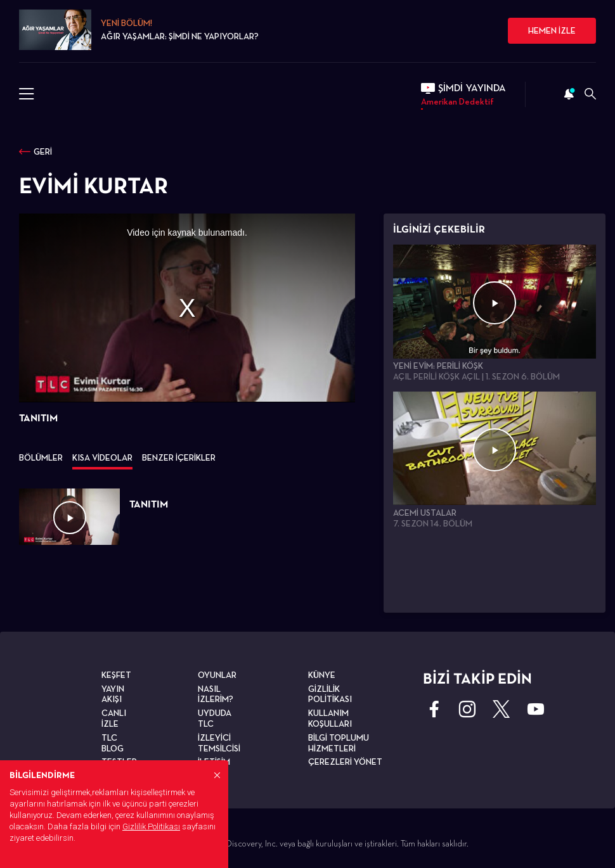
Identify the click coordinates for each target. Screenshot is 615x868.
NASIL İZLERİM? (216, 694)
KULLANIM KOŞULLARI (330, 718)
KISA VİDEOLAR (102, 457)
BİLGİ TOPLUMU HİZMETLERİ (339, 743)
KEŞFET (116, 675)
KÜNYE (322, 675)
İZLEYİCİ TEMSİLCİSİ (219, 743)
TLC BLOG (113, 743)
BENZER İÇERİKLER (179, 457)
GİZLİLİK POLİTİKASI (330, 694)
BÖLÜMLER (41, 457)
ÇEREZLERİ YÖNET (345, 762)
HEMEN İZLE (552, 30)
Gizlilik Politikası (151, 827)
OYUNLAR (217, 675)
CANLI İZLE (114, 718)
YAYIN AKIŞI (113, 694)
